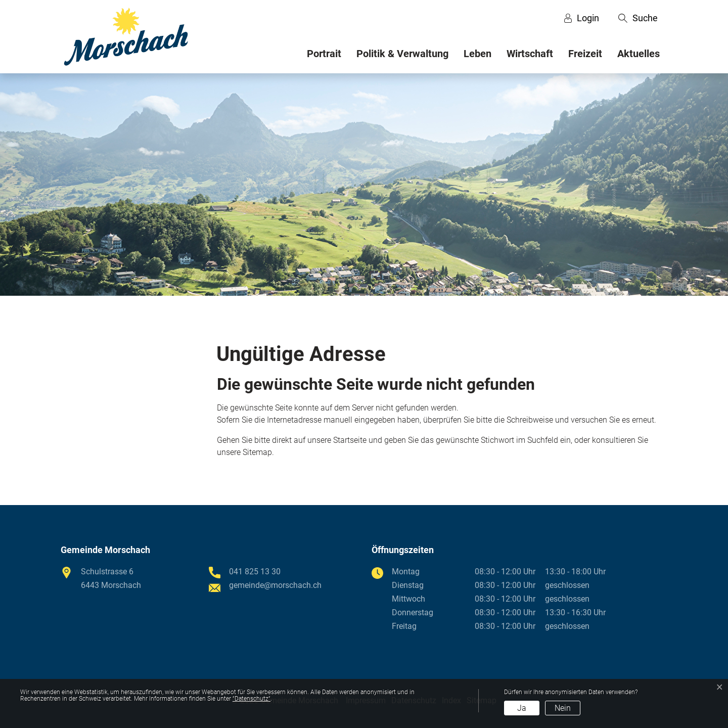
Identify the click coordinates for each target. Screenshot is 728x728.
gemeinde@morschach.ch (275, 585)
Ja (522, 708)
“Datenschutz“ (252, 699)
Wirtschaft (530, 54)
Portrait (324, 54)
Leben (477, 54)
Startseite (350, 440)
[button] (638, 18)
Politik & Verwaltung (402, 54)
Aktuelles (639, 54)
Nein (563, 708)
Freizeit (585, 54)
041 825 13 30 (255, 572)
